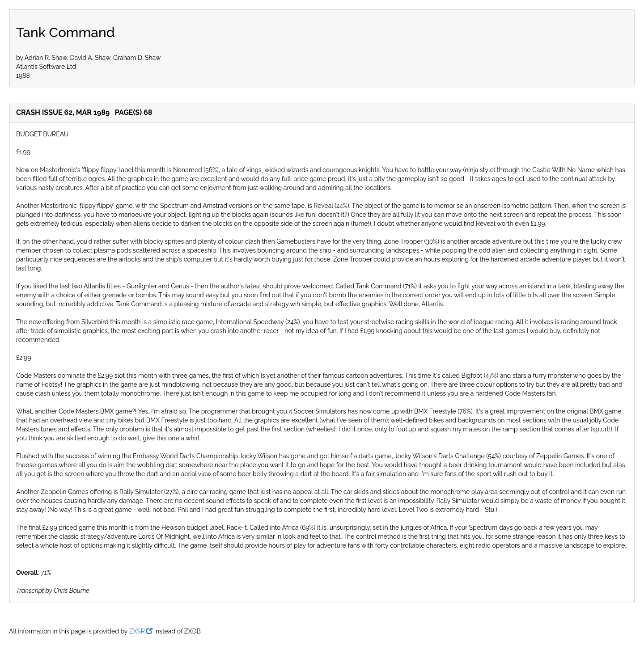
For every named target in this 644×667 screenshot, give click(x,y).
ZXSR (141, 631)
